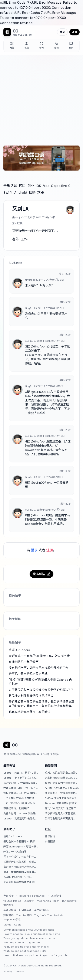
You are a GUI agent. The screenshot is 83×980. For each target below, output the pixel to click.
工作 (24, 239)
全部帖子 (9, 896)
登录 (62, 32)
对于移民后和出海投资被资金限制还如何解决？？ (41, 690)
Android (21, 192)
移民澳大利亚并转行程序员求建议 (31, 696)
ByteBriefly (69, 901)
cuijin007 (40, 392)
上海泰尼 (29, 901)
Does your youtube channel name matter (29, 938)
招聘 (32, 192)
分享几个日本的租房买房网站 (28, 674)
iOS (38, 186)
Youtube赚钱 (24, 915)
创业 (31, 186)
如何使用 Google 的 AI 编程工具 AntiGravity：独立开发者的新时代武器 (21, 793)
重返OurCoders (19, 650)
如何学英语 (25, 910)
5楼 (28, 483)
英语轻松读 (10, 910)
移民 (22, 186)
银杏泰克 (9, 905)
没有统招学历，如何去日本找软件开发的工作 (39, 668)
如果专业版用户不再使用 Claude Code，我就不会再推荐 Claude (62, 819)
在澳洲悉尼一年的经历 (24, 662)
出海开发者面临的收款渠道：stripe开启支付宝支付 (20, 872)
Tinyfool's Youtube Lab (49, 915)
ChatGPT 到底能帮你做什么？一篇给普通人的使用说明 (20, 819)
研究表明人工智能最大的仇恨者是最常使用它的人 (62, 793)
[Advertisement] (41, 99)
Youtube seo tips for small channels (26, 947)
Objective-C (61, 186)
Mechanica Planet (48, 901)
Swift (8, 192)
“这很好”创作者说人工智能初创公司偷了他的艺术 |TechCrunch (61, 788)
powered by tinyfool (32, 896)
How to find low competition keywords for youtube (36, 955)
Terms (20, 972)
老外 (16, 239)
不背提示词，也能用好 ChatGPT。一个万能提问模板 (20, 808)
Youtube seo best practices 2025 (25, 951)
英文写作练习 (42, 910)
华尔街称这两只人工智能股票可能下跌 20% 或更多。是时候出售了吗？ (62, 813)
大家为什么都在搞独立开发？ (20, 882)
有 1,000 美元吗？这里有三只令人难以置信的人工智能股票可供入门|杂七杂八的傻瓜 (62, 808)
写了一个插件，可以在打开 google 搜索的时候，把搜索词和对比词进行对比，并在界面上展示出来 (20, 857)
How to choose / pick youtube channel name (32, 934)
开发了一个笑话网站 (15, 852)
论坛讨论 (50, 836)
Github (7, 925)
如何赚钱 (9, 915)
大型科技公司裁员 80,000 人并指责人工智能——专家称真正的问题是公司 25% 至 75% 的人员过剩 (62, 778)
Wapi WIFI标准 (12, 920)
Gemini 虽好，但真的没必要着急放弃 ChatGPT (21, 783)
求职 (41, 192)
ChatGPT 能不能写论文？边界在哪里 (20, 778)
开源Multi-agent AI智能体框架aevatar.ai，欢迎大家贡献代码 (20, 847)
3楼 (28, 392)
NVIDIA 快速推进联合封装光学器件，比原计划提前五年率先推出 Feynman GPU (62, 798)
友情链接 (50, 841)
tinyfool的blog (12, 901)
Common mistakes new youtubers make (29, 930)
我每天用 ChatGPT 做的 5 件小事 (20, 788)
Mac (46, 186)
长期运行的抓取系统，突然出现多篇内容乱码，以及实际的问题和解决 (20, 862)
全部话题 (10, 186)
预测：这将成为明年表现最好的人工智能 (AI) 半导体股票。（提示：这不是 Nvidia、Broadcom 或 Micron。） (62, 783)
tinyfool (40, 346)
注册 (74, 32)
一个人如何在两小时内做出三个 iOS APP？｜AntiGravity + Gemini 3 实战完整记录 (20, 798)
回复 (68, 274)
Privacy (8, 972)
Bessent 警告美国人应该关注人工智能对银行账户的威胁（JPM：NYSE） (62, 803)
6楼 (28, 515)
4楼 (28, 441)
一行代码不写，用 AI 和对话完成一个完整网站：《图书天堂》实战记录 (21, 803)
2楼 (28, 346)
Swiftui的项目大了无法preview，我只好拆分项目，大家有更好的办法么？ (20, 877)
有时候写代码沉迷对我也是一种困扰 (20, 867)
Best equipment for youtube (22, 942)
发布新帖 (41, 574)
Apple (18, 925)
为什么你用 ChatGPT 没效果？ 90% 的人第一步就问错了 (21, 813)
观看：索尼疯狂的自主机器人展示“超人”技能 (62, 773)
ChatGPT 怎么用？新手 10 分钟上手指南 (20, 773)
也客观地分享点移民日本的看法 (30, 712)
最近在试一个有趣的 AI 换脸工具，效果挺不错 (39, 656)
